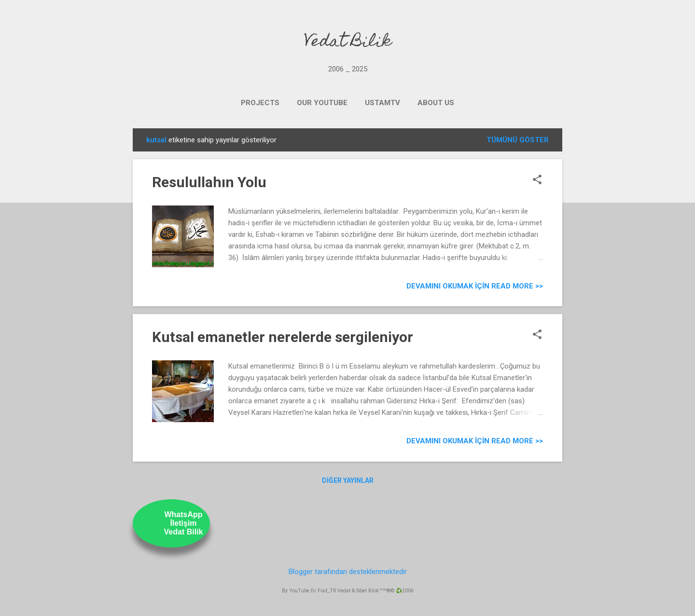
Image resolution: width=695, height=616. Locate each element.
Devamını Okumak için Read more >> (475, 286)
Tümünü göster (518, 140)
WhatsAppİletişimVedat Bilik (184, 523)
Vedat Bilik (348, 42)
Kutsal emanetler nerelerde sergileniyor (283, 337)
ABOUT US (436, 103)
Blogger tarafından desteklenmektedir (348, 572)
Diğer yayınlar (348, 480)
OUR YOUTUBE (322, 103)
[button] (537, 180)
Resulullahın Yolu (209, 182)
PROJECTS (260, 103)
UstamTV (382, 103)
